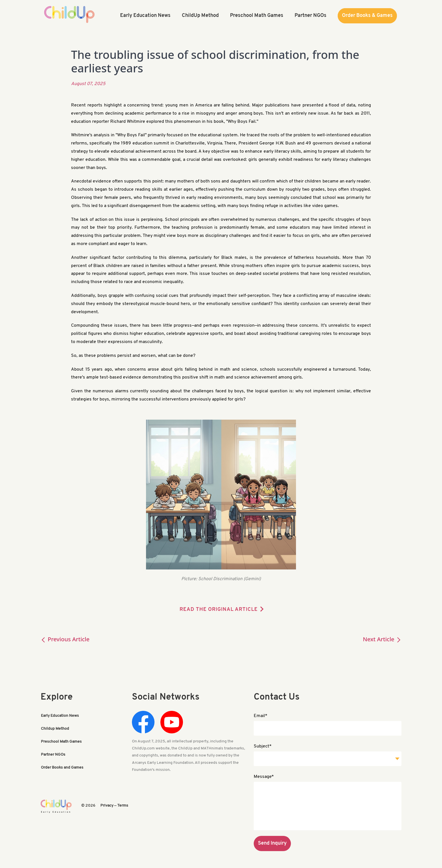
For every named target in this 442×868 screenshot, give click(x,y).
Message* (264, 777)
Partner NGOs (53, 755)
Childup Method (55, 729)
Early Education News (60, 716)
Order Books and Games (62, 768)
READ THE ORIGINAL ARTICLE (219, 610)
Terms (123, 806)
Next (382, 639)
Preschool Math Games (61, 742)
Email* (261, 716)
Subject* (263, 746)
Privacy (107, 806)
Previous (65, 639)
